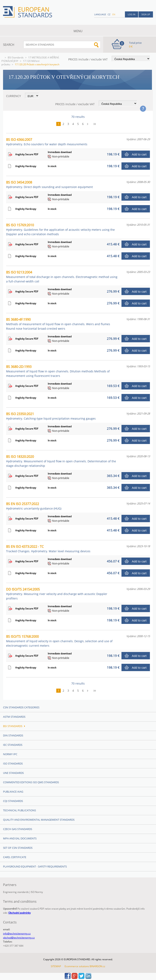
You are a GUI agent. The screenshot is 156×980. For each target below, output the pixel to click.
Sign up (146, 14)
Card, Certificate (15, 857)
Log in (132, 14)
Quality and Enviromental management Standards (39, 820)
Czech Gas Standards (18, 829)
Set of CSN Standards (18, 848)
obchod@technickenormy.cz (19, 938)
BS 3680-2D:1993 (58, 371)
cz (109, 14)
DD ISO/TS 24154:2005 (57, 594)
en (114, 14)
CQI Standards (13, 801)
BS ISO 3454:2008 (49, 184)
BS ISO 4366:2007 (47, 142)
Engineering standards (16, 892)
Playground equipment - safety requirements (35, 866)
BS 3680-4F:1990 (58, 324)
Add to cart (139, 154)
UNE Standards (13, 773)
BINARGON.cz (97, 966)
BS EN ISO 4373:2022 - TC (48, 549)
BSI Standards (16, 57)
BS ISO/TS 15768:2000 (59, 641)
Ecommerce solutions (77, 966)
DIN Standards (13, 735)
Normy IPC (10, 754)
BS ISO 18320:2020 (61, 461)
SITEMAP (56, 966)
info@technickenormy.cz (17, 934)
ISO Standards (13, 763)
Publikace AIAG (13, 792)
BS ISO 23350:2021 (51, 416)
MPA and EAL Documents (20, 838)
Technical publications (19, 810)
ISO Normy (37, 892)
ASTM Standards (14, 717)
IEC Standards (13, 745)
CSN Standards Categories (21, 707)
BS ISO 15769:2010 (60, 229)
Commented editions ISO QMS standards (31, 782)
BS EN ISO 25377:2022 (34, 506)
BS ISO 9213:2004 (62, 277)
